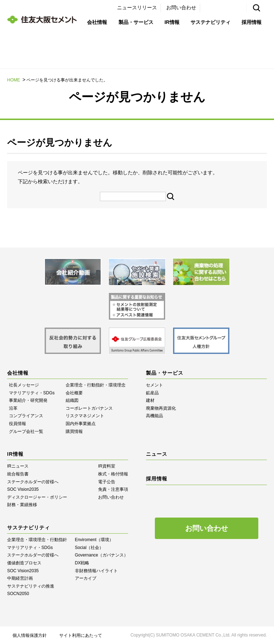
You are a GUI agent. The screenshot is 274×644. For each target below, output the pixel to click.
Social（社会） (89, 548)
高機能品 (154, 416)
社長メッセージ (24, 385)
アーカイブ (86, 578)
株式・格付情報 (113, 474)
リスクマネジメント (85, 416)
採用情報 (252, 22)
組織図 (72, 400)
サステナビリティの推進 (31, 586)
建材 (150, 400)
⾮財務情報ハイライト (96, 571)
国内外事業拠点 (81, 424)
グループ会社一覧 (26, 431)
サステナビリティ (210, 22)
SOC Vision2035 (23, 489)
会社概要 (74, 393)
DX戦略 (82, 563)
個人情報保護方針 (30, 635)
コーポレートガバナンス (89, 408)
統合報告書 (18, 474)
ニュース (157, 454)
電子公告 (107, 482)
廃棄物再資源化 (161, 408)
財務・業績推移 (22, 505)
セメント (154, 385)
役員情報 (17, 424)
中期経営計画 (20, 578)
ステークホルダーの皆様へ (33, 482)
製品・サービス (136, 22)
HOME (14, 80)
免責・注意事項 (113, 489)
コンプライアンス (26, 416)
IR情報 (172, 22)
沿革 (13, 408)
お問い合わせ (181, 8)
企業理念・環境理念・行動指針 (37, 540)
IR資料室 (107, 466)
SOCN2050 (18, 594)
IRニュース (18, 466)
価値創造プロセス (24, 563)
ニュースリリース (137, 8)
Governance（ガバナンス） (102, 555)
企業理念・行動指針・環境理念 (96, 385)
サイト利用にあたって (81, 635)
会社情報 (97, 22)
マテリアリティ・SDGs (32, 393)
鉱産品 (152, 393)
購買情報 (74, 431)
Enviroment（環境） (94, 540)
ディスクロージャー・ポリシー (37, 497)
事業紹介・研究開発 (28, 400)
